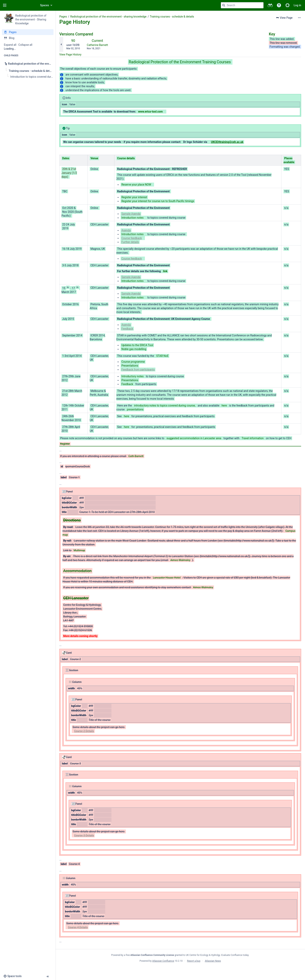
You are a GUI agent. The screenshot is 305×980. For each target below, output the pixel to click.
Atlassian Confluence (163, 961)
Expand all (10, 45)
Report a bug (194, 961)
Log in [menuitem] (297, 5)
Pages (63, 17)
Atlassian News (213, 961)
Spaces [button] (45, 5)
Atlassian (180, 969)
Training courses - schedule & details (172, 17)
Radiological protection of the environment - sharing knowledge (108, 17)
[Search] (224, 5)
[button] (5, 5)
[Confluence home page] (22, 5)
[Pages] (28, 32)
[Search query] (242, 5)
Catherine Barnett (97, 45)
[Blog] (28, 38)
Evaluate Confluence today (235, 955)
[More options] (299, 18)
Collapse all (25, 45)
